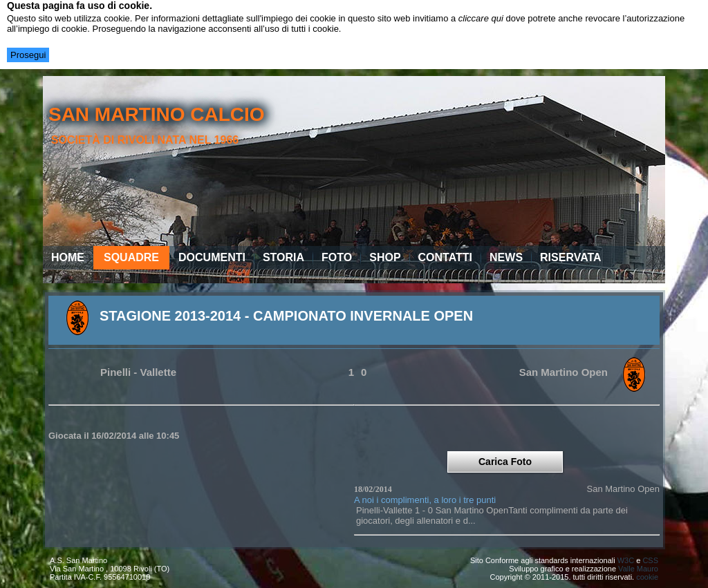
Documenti (212, 257)
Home (68, 257)
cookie (647, 577)
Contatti (446, 257)
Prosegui (28, 55)
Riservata (571, 257)
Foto (337, 257)
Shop (385, 257)
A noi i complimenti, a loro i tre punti (425, 500)
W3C (626, 560)
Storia (283, 257)
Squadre (131, 257)
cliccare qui (481, 18)
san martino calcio (157, 114)
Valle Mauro (638, 569)
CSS (650, 560)
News (506, 257)
